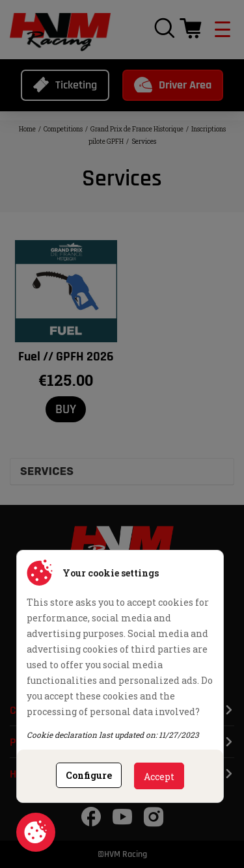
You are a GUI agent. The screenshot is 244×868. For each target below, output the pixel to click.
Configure (89, 775)
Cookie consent (36, 832)
